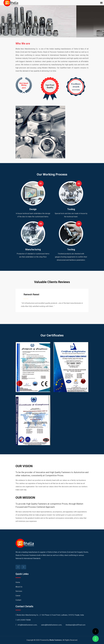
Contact (18, 600)
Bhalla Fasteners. (56, 640)
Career (18, 596)
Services (19, 591)
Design (33, 209)
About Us (19, 587)
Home (18, 582)
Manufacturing (33, 249)
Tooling (71, 209)
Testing (71, 249)
